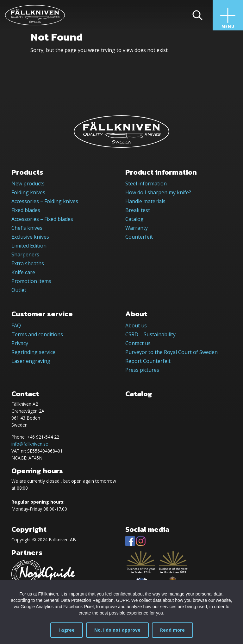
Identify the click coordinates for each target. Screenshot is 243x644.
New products (28, 184)
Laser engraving (31, 361)
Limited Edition (29, 246)
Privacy (20, 343)
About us (136, 325)
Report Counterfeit (148, 361)
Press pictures (142, 370)
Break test (138, 210)
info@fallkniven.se (30, 444)
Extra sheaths (28, 263)
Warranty (137, 228)
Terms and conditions (37, 334)
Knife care (23, 272)
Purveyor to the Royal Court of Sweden (171, 352)
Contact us (138, 343)
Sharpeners (25, 254)
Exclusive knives (30, 237)
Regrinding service (33, 352)
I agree (67, 630)
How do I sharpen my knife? (158, 192)
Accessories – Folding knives (45, 201)
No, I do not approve (117, 630)
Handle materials (145, 201)
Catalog (134, 219)
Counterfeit (139, 237)
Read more (172, 630)
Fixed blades (26, 210)
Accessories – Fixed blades (42, 219)
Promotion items (31, 281)
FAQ (16, 325)
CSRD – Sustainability (150, 334)
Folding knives (28, 192)
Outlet (19, 290)
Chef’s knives (27, 228)
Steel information (146, 184)
